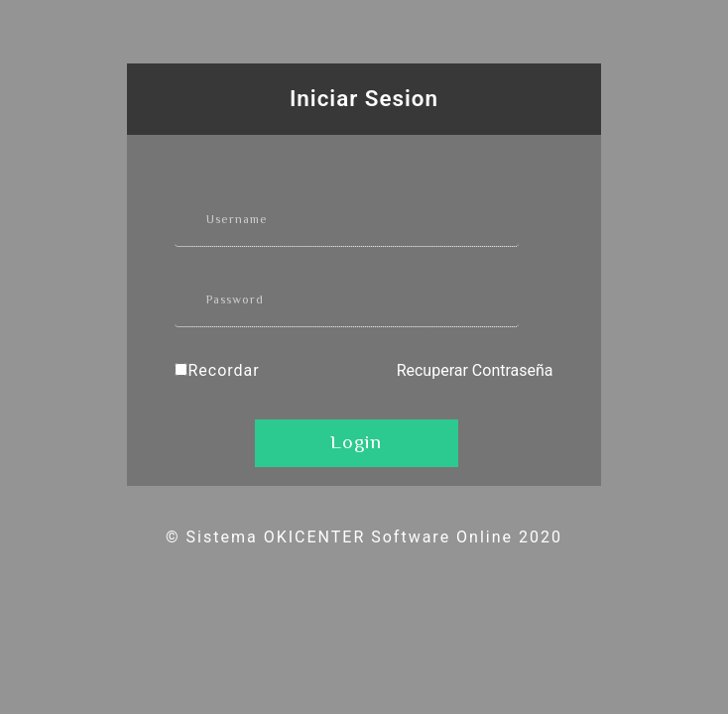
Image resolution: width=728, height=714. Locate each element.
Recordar (223, 370)
